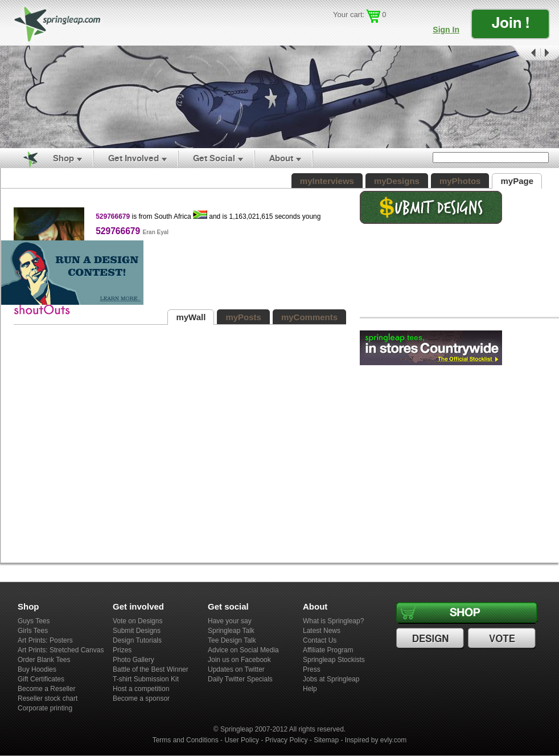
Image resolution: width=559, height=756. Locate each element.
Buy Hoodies (37, 669)
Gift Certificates (41, 679)
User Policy (242, 740)
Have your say (230, 621)
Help (310, 689)
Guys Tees (34, 621)
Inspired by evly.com (376, 740)
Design (431, 639)
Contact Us (320, 640)
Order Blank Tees (44, 660)
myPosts (243, 317)
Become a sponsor (141, 698)
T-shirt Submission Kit (146, 679)
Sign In (446, 30)
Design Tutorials (137, 640)
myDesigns (397, 181)
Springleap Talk (231, 631)
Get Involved (133, 158)
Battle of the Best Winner (151, 669)
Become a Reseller (46, 689)
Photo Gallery (133, 660)
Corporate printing (45, 708)
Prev (525, 53)
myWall (191, 317)
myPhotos (460, 181)
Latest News (322, 631)
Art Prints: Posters (45, 640)
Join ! (511, 23)
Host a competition (141, 689)
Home (24, 158)
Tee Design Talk (232, 640)
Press (312, 669)
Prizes (122, 650)
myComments (309, 317)
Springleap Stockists (334, 660)
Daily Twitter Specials (240, 679)
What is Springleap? (333, 621)
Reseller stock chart (48, 698)
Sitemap (326, 740)
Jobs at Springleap (331, 679)
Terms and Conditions (186, 740)
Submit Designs (137, 631)
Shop (63, 158)
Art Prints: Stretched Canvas (61, 650)
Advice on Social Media (243, 650)
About (281, 158)
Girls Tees (33, 631)
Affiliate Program (328, 650)
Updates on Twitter (236, 669)
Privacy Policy (287, 740)
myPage (517, 181)
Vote (503, 639)
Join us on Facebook (239, 660)
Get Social (214, 158)
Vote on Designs (137, 621)
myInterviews (327, 181)
